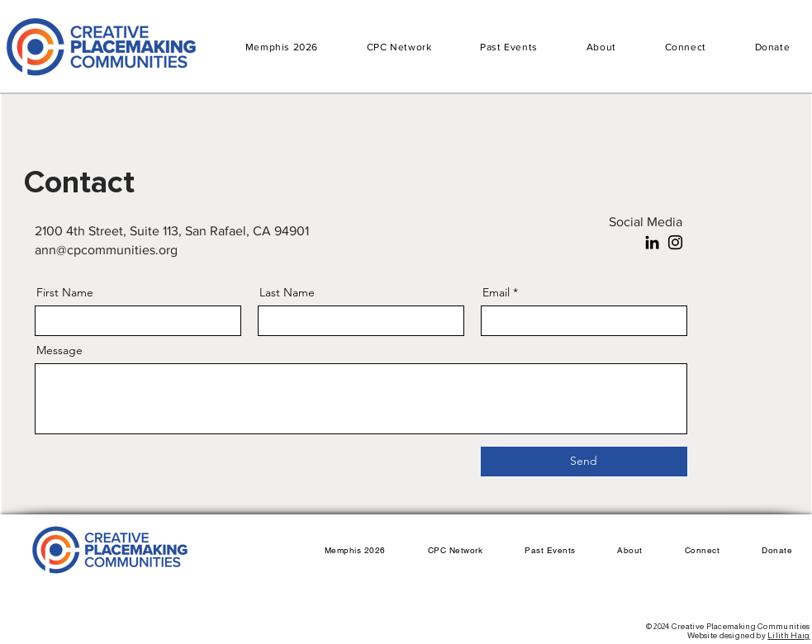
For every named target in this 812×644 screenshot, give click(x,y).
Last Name (287, 292)
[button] (509, 47)
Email (496, 292)
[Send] (584, 462)
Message (59, 350)
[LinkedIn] (652, 242)
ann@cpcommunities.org (106, 250)
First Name (65, 292)
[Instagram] (675, 242)
